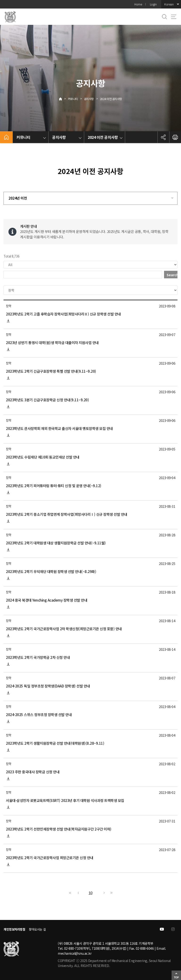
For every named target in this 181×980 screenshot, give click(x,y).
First (70, 893)
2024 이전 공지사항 (111, 99)
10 (90, 893)
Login (153, 4)
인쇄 (175, 137)
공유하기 (163, 137)
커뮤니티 (73, 99)
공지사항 (89, 99)
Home (138, 4)
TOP (176, 977)
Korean (169, 4)
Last (111, 893)
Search (172, 275)
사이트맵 (174, 17)
